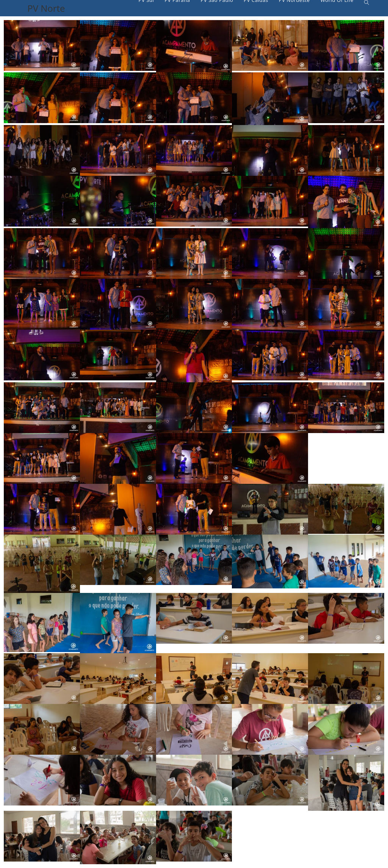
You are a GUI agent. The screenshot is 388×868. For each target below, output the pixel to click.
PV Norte (46, 8)
